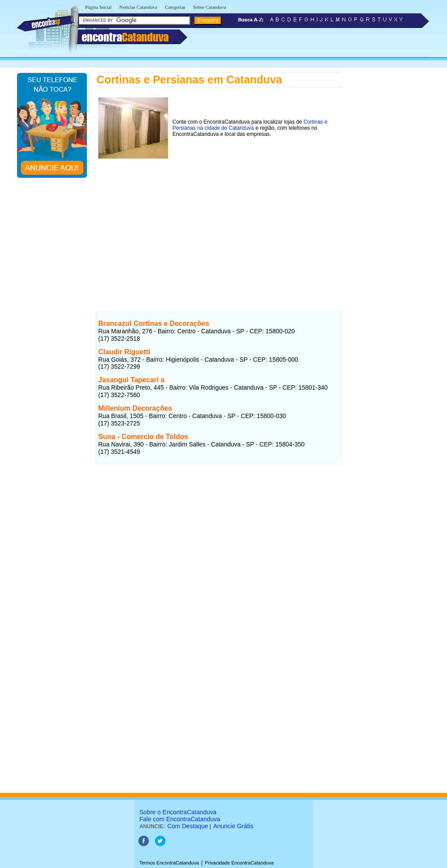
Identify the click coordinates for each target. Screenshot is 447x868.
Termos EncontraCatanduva (169, 863)
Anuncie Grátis (233, 826)
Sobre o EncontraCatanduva (178, 812)
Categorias (175, 7)
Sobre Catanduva (209, 7)
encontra (125, 37)
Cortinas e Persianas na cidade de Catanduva (250, 125)
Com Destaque (187, 826)
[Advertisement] (219, 222)
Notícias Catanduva (138, 7)
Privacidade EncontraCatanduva (239, 863)
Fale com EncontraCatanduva (180, 819)
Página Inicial (98, 7)
